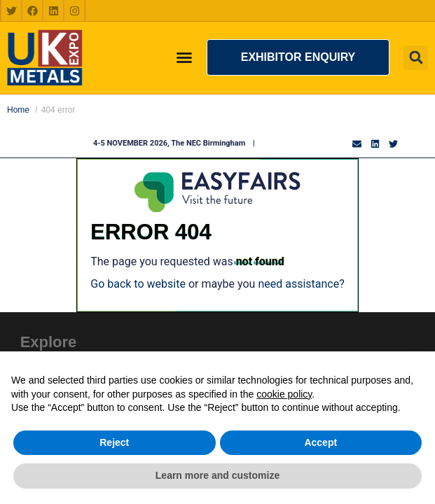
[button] (298, 57)
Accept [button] (320, 442)
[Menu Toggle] (184, 57)
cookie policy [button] (284, 394)
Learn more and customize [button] (217, 475)
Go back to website (138, 284)
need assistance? (301, 284)
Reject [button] (114, 442)
